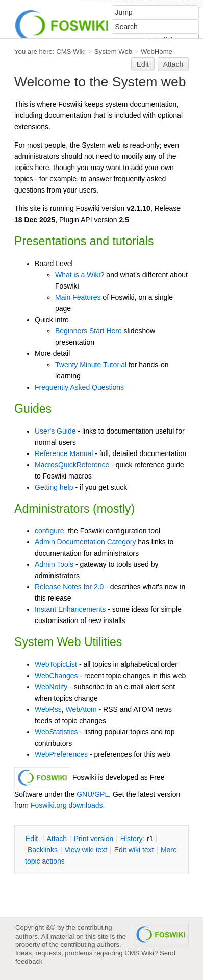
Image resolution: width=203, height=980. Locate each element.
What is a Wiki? (80, 275)
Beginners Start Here (88, 331)
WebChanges (56, 676)
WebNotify (51, 687)
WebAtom (81, 709)
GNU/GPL (93, 794)
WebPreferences (61, 754)
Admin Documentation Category (85, 542)
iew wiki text (86, 850)
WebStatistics (56, 732)
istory (132, 839)
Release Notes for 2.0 (69, 587)
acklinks (43, 850)
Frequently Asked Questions (79, 387)
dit (33, 839)
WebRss (48, 709)
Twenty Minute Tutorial (91, 365)
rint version (94, 839)
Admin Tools (54, 564)
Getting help (54, 487)
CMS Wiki (71, 51)
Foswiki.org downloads (67, 805)
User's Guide (55, 431)
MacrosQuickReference (72, 465)
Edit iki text (134, 850)
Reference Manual (64, 453)
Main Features (78, 297)
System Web (113, 51)
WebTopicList (56, 664)
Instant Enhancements (70, 609)
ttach (57, 839)
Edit (143, 64)
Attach (173, 64)
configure (49, 531)
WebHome (157, 51)
